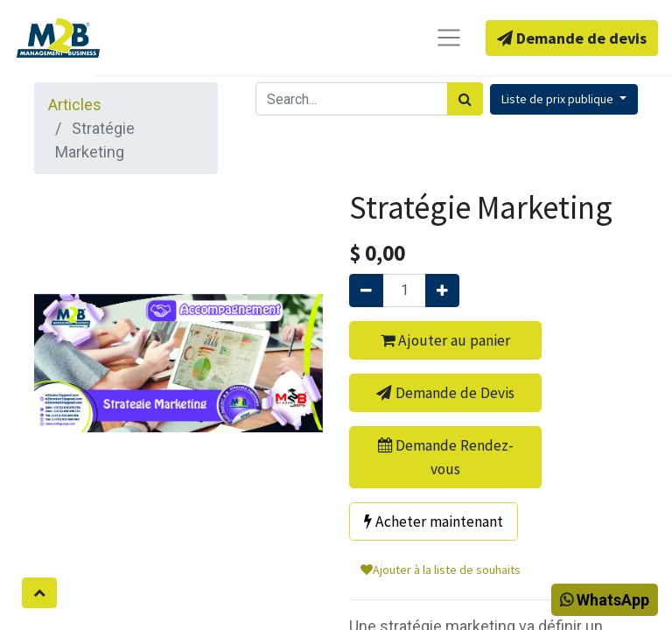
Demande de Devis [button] (445, 393)
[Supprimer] (366, 290)
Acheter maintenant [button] (434, 521)
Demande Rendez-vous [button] (446, 457)
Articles (75, 105)
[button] (39, 593)
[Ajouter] (442, 290)
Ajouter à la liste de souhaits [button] (441, 570)
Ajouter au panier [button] (445, 340)
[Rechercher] (465, 99)
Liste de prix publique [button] (559, 99)
